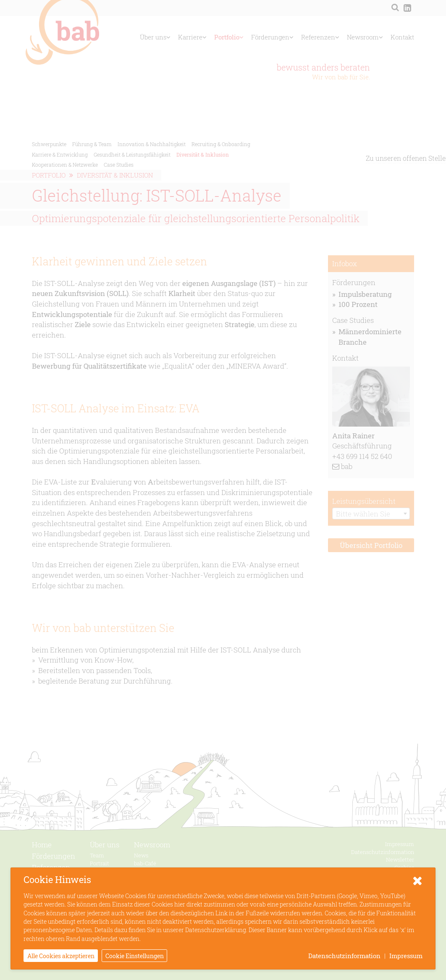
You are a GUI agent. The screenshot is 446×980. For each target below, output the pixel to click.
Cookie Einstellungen (135, 956)
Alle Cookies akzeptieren (61, 956)
